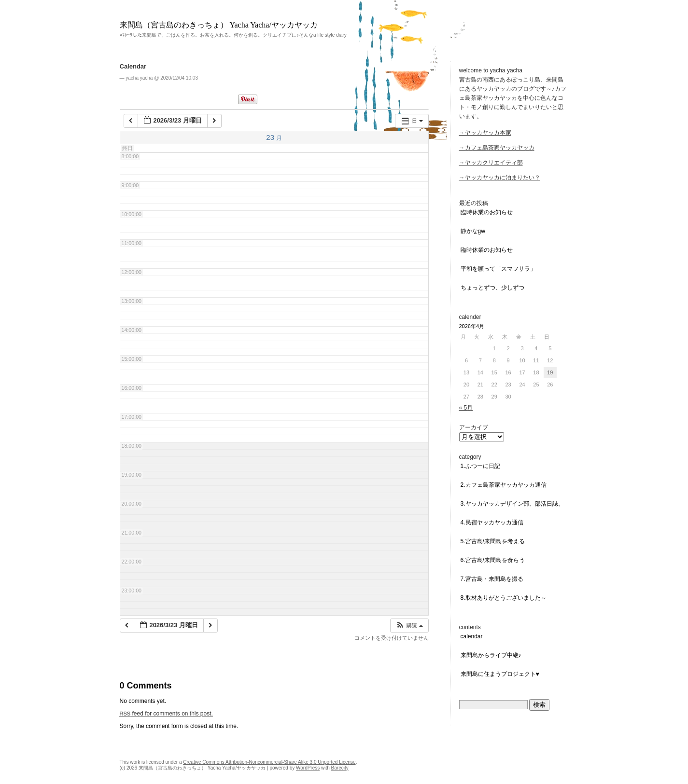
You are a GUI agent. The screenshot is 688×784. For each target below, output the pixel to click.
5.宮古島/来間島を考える (493, 541)
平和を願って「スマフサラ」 (498, 269)
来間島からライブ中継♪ (491, 655)
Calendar (133, 66)
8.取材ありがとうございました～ (504, 598)
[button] (409, 626)
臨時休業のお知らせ (487, 212)
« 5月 (466, 408)
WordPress (308, 768)
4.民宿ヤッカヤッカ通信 (492, 523)
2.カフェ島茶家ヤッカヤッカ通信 (504, 485)
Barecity (340, 768)
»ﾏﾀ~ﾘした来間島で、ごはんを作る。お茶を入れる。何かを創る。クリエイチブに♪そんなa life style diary (233, 35)
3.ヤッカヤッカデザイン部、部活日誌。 (512, 504)
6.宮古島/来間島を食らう (493, 560)
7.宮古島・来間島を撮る (492, 579)
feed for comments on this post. (166, 714)
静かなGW (473, 231)
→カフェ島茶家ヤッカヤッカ (497, 148)
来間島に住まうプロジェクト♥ (500, 674)
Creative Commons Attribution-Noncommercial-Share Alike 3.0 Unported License (269, 762)
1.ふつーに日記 (480, 466)
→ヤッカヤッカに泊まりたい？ (500, 178)
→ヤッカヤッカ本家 (485, 133)
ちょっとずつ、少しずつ (492, 288)
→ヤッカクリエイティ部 (491, 163)
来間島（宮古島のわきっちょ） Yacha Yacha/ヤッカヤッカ (219, 25)
